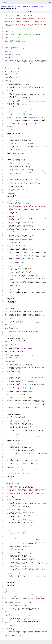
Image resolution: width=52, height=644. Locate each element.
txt (46, 642)
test (42, 7)
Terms (16, 642)
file (29, 12)
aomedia (4, 7)
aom (9, 7)
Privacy (12, 642)
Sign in (49, 2)
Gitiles (8, 642)
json (50, 642)
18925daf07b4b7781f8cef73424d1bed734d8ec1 (25, 7)
